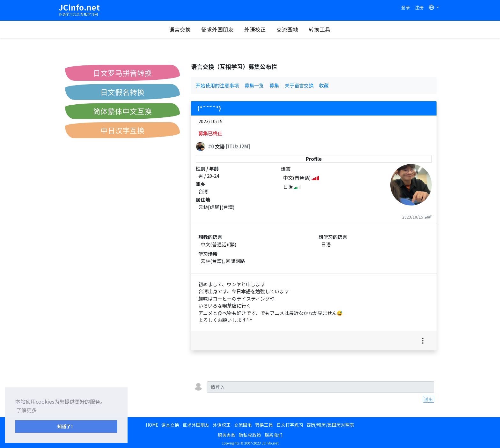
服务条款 (227, 435)
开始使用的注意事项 (217, 85)
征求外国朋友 (217, 29)
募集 (274, 85)
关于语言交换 (299, 85)
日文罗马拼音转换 (122, 73)
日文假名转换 (122, 92)
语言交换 (180, 29)
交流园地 (287, 29)
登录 (406, 7)
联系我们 (274, 435)
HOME (152, 425)
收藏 (324, 85)
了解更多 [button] (26, 410)
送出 (429, 399)
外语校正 (255, 29)
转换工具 (320, 29)
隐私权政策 (250, 435)
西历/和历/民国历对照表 (330, 425)
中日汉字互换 (122, 130)
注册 (419, 7)
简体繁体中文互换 (122, 111)
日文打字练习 (290, 425)
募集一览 (254, 85)
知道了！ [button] (66, 426)
